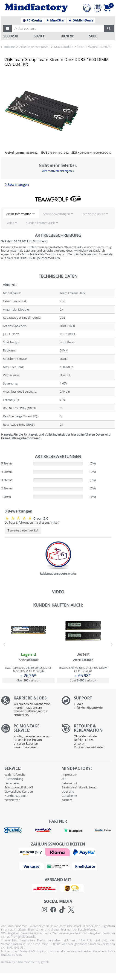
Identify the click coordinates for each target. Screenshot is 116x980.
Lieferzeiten (13, 783)
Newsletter (12, 800)
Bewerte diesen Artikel (23, 530)
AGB (64, 779)
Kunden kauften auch (40, 223)
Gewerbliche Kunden (19, 791)
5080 (93, 36)
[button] (7, 28)
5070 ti (40, 36)
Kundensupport (16, 796)
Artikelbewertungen (56, 214)
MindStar (55, 20)
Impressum (69, 775)
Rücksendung (14, 779)
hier (19, 955)
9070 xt (67, 36)
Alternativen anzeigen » (58, 171)
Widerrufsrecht (15, 775)
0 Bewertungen (17, 185)
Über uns (68, 791)
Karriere (67, 800)
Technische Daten (93, 214)
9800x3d (11, 36)
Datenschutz (70, 783)
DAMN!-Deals (81, 20)
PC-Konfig (33, 20)
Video (10, 223)
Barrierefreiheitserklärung (79, 787)
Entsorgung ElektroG (19, 787)
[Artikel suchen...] (58, 28)
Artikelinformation (19, 214)
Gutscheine (69, 796)
